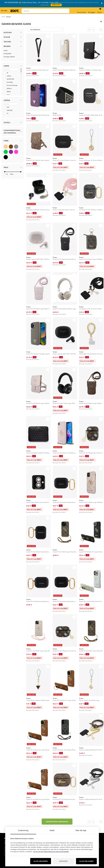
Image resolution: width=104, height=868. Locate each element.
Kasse (100, 10)
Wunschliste (82, 11)
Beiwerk (7, 46)
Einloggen (92, 11)
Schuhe (7, 37)
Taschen (7, 42)
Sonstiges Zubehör (9, 57)
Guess (28, 68)
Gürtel (6, 51)
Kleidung (8, 32)
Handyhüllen (7, 54)
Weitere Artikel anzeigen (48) (57, 822)
